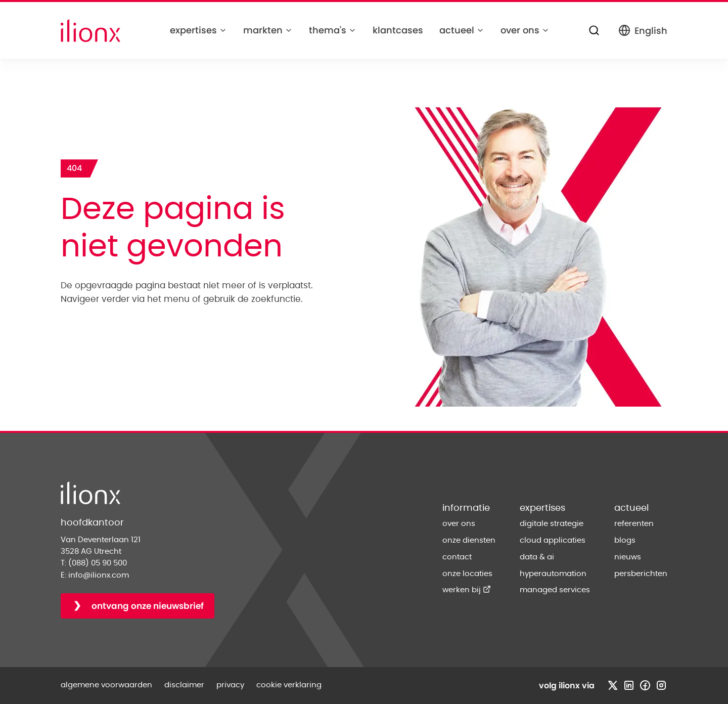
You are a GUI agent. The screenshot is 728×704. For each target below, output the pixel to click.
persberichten (641, 574)
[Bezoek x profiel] (613, 685)
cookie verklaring (289, 685)
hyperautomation (553, 574)
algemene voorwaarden (106, 685)
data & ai (537, 557)
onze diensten (469, 540)
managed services (555, 590)
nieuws (628, 557)
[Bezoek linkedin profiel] (629, 685)
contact (457, 557)
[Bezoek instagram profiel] (661, 685)
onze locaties (467, 574)
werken (467, 590)
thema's (333, 30)
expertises (198, 30)
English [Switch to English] (643, 31)
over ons (525, 30)
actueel (462, 30)
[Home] (90, 31)
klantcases (398, 30)
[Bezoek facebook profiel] (645, 685)
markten (268, 30)
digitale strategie (552, 524)
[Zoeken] (594, 30)
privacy (230, 685)
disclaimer (184, 685)
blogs (625, 540)
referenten (634, 524)
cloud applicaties (553, 540)
